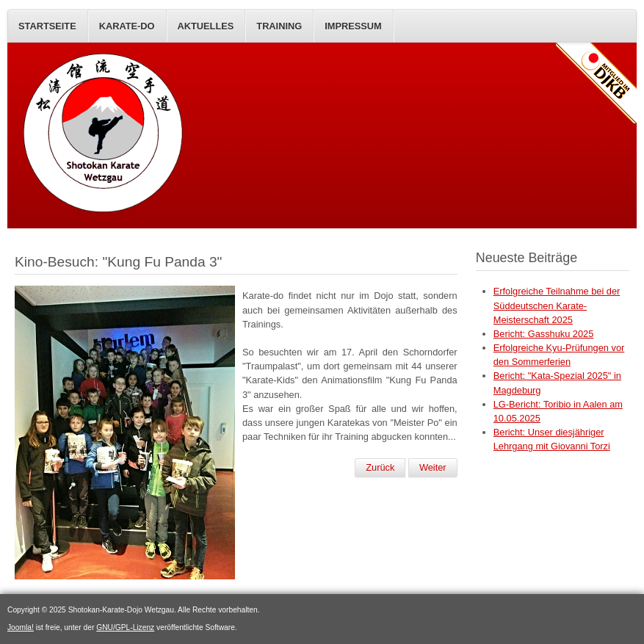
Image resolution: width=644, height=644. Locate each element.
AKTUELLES (206, 26)
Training (279, 26)
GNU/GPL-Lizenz (125, 627)
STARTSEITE (47, 26)
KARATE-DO (127, 26)
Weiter (433, 467)
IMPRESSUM (353, 26)
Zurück (380, 467)
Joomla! (21, 627)
